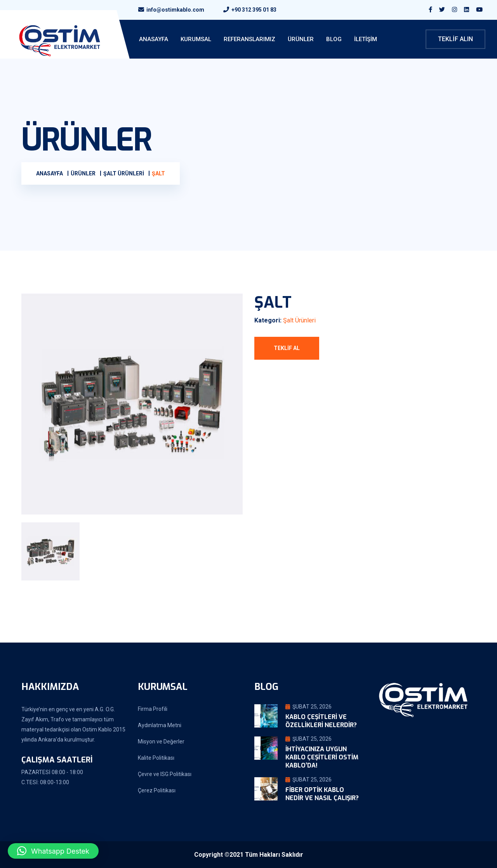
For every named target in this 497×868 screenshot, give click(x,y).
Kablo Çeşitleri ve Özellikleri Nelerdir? (321, 721)
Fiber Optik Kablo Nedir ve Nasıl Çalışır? (322, 794)
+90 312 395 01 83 (254, 10)
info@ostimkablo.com (175, 10)
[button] (53, 851)
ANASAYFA (154, 39)
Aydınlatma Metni (160, 725)
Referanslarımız (249, 39)
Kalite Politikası (156, 758)
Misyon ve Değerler (161, 742)
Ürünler (301, 39)
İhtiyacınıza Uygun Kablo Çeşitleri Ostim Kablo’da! (322, 757)
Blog (334, 39)
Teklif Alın (455, 39)
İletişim (366, 39)
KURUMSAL (196, 39)
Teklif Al (287, 348)
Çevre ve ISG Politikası (165, 774)
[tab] (56, 551)
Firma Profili (153, 709)
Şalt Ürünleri (299, 320)
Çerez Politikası (157, 790)
